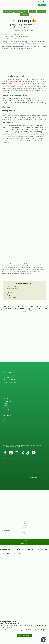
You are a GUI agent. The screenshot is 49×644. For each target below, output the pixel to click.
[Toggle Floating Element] (43, 640)
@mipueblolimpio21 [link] (20, 43)
